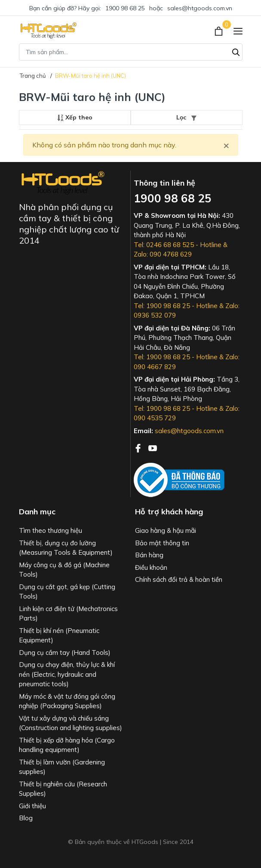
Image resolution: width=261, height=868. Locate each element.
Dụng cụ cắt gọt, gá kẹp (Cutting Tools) (67, 592)
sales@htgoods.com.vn (200, 8)
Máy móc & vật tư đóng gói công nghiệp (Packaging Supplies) (67, 701)
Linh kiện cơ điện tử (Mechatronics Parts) (68, 614)
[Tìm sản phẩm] (131, 52)
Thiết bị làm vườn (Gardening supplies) (62, 767)
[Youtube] (153, 447)
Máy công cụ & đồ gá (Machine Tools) (64, 570)
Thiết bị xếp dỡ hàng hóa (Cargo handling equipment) (67, 745)
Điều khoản (151, 567)
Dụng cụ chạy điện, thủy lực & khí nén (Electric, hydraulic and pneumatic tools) (67, 674)
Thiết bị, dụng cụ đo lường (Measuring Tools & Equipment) (66, 548)
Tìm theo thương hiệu (51, 530)
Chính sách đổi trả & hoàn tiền (179, 579)
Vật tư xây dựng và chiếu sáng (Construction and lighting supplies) (71, 723)
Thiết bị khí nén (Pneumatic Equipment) (59, 636)
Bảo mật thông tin (162, 543)
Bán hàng (149, 555)
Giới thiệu (32, 806)
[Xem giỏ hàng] (220, 31)
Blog (26, 818)
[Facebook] (139, 447)
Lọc (186, 117)
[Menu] (238, 31)
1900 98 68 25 (125, 8)
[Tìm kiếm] (236, 51)
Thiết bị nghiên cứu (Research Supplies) (63, 789)
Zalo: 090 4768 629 (163, 254)
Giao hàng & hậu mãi (166, 530)
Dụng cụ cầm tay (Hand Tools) (65, 653)
